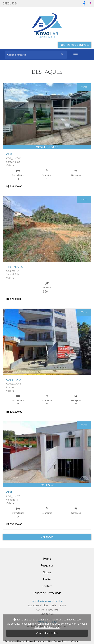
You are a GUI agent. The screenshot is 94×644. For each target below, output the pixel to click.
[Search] (36, 55)
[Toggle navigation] (76, 55)
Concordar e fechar (47, 633)
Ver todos (47, 537)
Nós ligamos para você (75, 45)
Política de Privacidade (47, 627)
